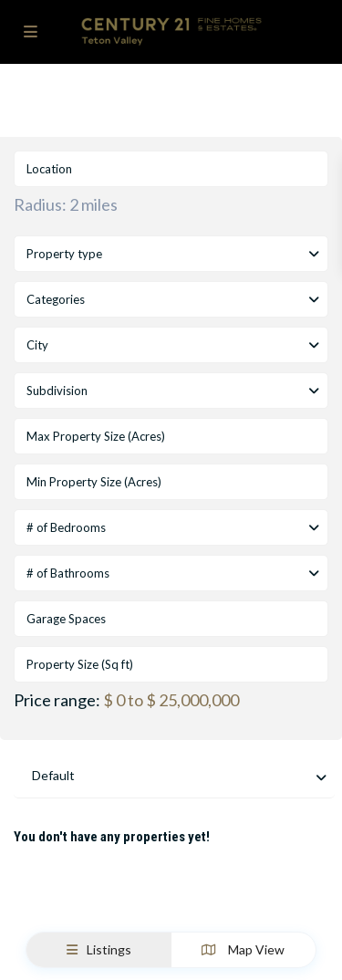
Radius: (66, 204)
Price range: (57, 700)
